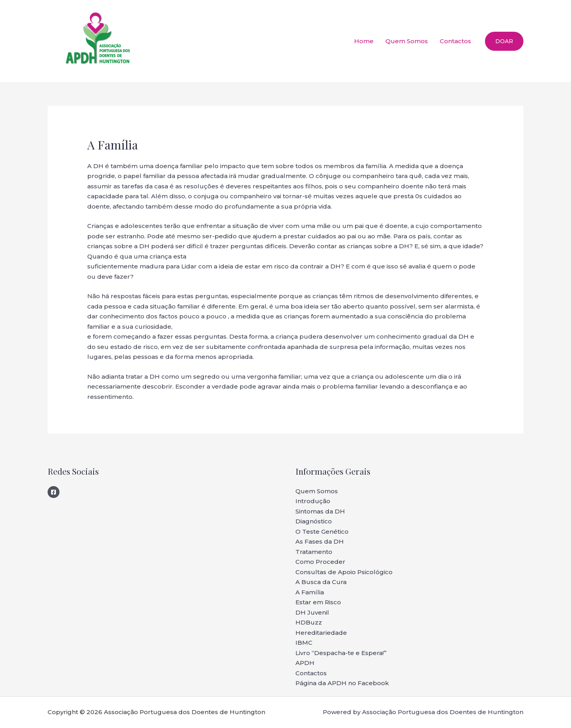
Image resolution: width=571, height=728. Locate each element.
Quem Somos (407, 41)
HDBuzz (309, 622)
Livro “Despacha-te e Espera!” (341, 653)
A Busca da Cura (321, 582)
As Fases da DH (320, 541)
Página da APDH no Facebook (342, 683)
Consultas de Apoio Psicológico (344, 572)
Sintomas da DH (320, 511)
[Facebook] (54, 492)
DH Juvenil (312, 612)
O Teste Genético (322, 532)
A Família (310, 592)
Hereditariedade (321, 633)
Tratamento (314, 552)
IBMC (304, 643)
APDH (305, 663)
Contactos (455, 41)
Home (364, 41)
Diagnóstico (314, 521)
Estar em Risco (318, 602)
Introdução (313, 501)
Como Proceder (320, 562)
